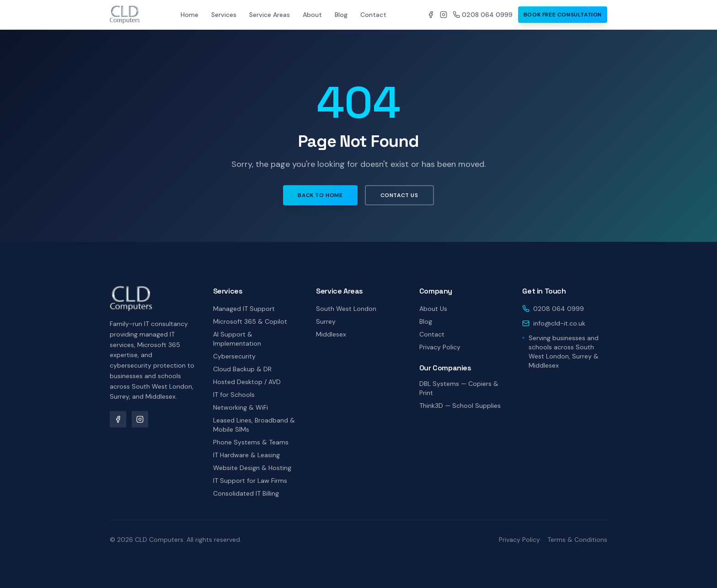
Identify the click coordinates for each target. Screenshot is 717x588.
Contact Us (399, 195)
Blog (341, 15)
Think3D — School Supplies (460, 406)
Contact (373, 15)
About (312, 15)
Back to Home (320, 195)
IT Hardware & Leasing (246, 455)
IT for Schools (234, 395)
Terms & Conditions (577, 540)
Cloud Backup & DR (242, 369)
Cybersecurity (234, 356)
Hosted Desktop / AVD (247, 382)
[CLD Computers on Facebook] (431, 15)
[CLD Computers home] (125, 15)
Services (224, 15)
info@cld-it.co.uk (559, 323)
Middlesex (331, 334)
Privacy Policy (440, 347)
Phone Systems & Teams (251, 442)
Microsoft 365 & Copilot (250, 321)
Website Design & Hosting (252, 468)
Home (190, 15)
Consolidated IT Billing (246, 493)
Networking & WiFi (241, 407)
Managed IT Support (244, 309)
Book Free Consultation (563, 15)
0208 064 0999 (483, 15)
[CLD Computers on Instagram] (444, 15)
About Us (433, 309)
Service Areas (270, 15)
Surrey (326, 321)
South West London (346, 309)
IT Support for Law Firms (250, 481)
